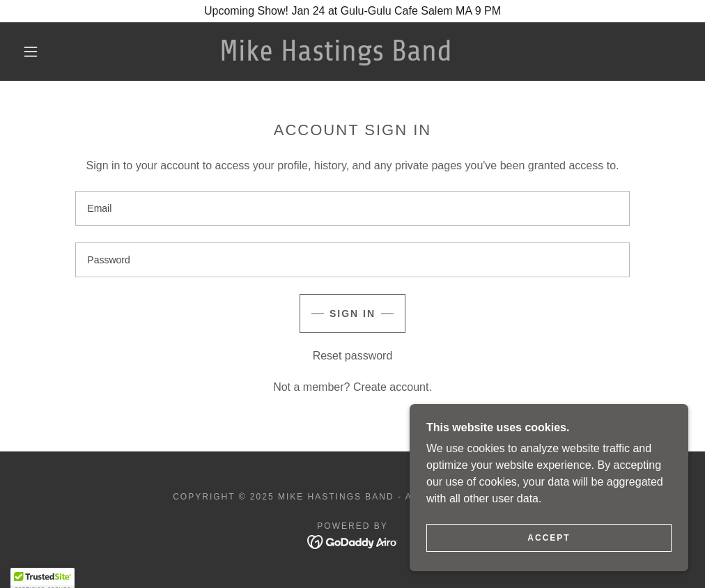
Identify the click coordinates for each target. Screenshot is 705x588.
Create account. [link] (393, 387)
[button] (33, 52)
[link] (335, 57)
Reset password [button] (353, 356)
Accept (549, 538)
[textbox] (352, 208)
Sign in (352, 314)
